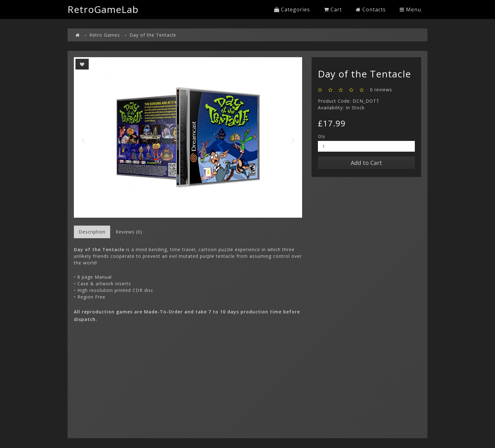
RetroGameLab (103, 9)
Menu (410, 9)
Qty (322, 136)
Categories (292, 9)
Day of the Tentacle (153, 35)
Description (92, 232)
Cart (333, 9)
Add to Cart (366, 163)
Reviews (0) (129, 232)
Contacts (371, 9)
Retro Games (105, 35)
